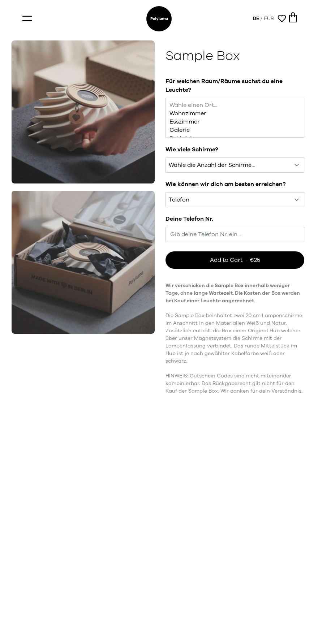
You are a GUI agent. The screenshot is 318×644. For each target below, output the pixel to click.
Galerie (235, 130)
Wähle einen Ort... (235, 105)
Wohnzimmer (235, 114)
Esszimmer (235, 122)
